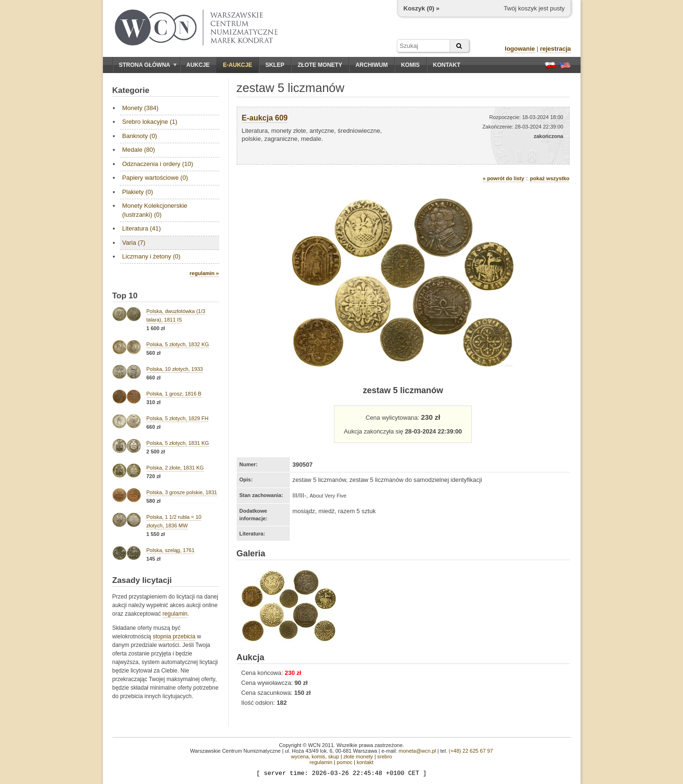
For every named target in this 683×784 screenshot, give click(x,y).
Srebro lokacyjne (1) (150, 122)
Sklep (275, 65)
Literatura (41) (142, 228)
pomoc (345, 762)
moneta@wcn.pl (417, 751)
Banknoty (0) (140, 136)
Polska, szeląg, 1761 (171, 550)
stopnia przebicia (174, 636)
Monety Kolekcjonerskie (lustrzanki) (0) (155, 210)
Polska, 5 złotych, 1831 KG (178, 443)
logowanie (520, 49)
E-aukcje (237, 65)
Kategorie (131, 90)
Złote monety (320, 65)
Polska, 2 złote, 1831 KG (175, 468)
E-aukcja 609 (265, 118)
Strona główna (148, 65)
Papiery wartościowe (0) (155, 178)
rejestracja (555, 49)
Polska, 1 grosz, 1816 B (174, 394)
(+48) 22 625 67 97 (471, 751)
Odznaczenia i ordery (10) (158, 164)
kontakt (365, 762)
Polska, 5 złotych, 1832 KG (178, 344)
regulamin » (204, 273)
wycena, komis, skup (315, 756)
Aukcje (198, 65)
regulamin (175, 614)
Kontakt (447, 65)
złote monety (358, 756)
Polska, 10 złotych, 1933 (175, 369)
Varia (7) (134, 243)
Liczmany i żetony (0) (152, 256)
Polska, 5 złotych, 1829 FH (178, 418)
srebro (384, 756)
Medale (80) (139, 150)
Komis (410, 65)
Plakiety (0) (138, 192)
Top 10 (125, 296)
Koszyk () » (422, 8)
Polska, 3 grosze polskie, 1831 (182, 492)
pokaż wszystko (549, 178)
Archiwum (371, 65)
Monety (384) (141, 108)
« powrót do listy (503, 178)
